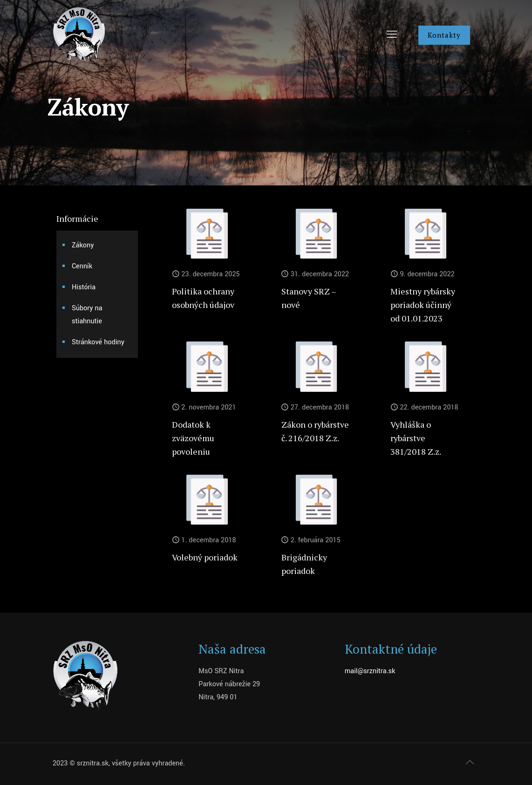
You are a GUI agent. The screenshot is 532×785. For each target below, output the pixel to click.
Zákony (83, 245)
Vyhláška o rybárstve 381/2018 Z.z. (416, 438)
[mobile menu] (392, 35)
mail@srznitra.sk (370, 671)
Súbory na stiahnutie (87, 315)
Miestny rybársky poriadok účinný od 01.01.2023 (423, 305)
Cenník (82, 266)
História (84, 287)
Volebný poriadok (205, 557)
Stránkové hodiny (98, 342)
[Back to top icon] (470, 763)
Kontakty (444, 35)
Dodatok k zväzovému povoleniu (193, 438)
